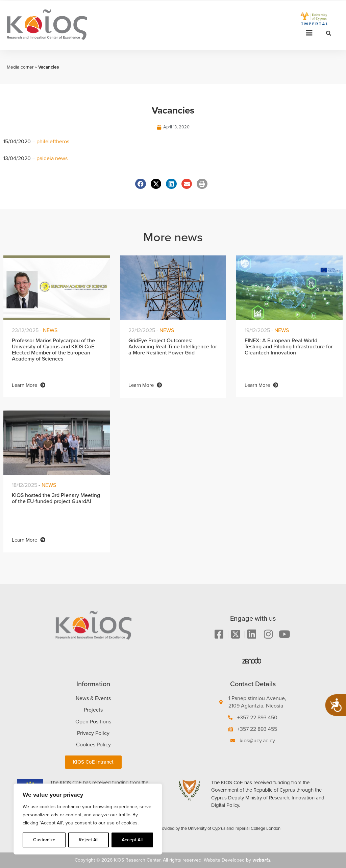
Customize (44, 840)
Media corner (20, 67)
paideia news (52, 158)
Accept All (132, 840)
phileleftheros (53, 141)
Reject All (89, 840)
